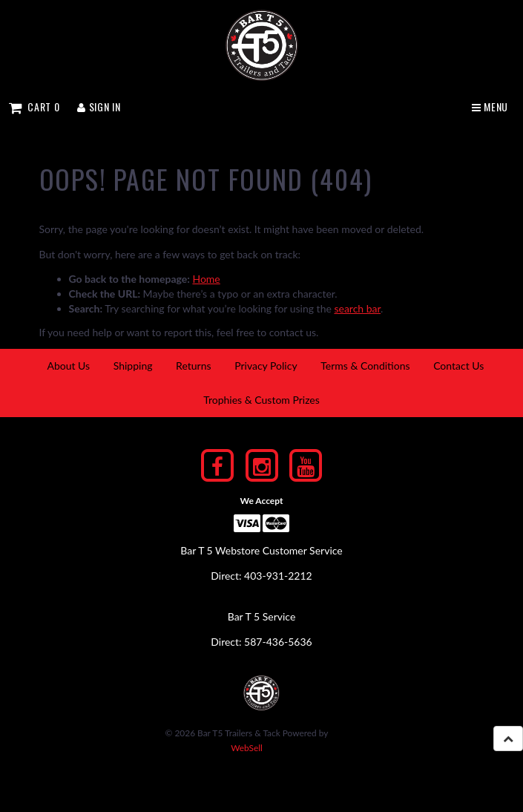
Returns (193, 366)
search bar (357, 308)
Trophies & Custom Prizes (261, 400)
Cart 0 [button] (34, 107)
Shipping (133, 366)
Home (206, 279)
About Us (68, 366)
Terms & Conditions (365, 366)
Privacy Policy (266, 366)
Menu (490, 107)
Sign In (99, 107)
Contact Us (458, 366)
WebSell (247, 748)
